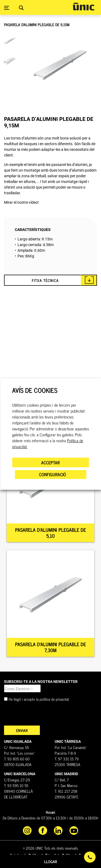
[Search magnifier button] (21, 8)
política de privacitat (54, 699)
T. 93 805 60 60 (17, 759)
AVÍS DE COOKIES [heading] (35, 390)
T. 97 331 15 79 (67, 759)
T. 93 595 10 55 (16, 785)
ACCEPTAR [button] (50, 462)
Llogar (51, 861)
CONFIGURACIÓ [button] (53, 474)
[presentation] (45, 715)
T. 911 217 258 (66, 791)
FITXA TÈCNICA (45, 280)
